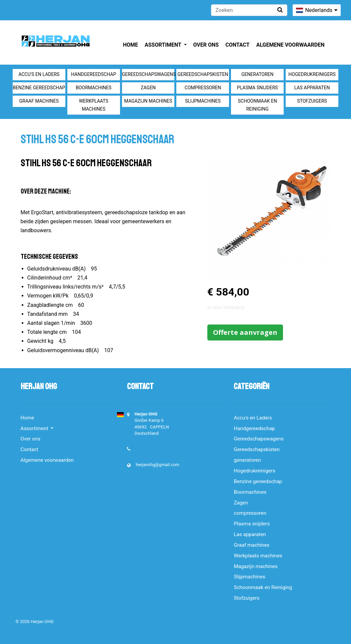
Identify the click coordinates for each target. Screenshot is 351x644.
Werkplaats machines (94, 105)
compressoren (203, 88)
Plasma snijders (257, 88)
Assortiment (163, 45)
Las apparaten (312, 88)
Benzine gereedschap (39, 88)
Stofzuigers (312, 101)
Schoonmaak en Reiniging (257, 105)
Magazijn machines (148, 101)
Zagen (148, 88)
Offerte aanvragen (245, 332)
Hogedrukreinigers (312, 74)
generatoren (257, 74)
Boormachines (93, 88)
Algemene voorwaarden (290, 45)
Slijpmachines (203, 101)
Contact (237, 45)
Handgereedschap (93, 74)
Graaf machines (39, 101)
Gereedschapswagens (148, 74)
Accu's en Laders (39, 74)
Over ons (206, 45)
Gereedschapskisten (203, 74)
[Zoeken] (249, 10)
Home (130, 45)
